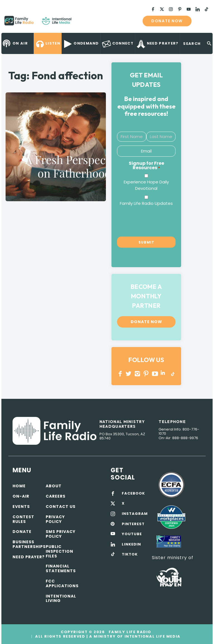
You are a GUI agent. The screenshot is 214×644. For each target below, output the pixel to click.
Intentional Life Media (152, 636)
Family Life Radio (80, 23)
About (54, 486)
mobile (202, 21)
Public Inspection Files (59, 551)
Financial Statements (61, 568)
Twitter (129, 374)
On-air (21, 496)
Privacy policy (55, 519)
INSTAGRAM (138, 374)
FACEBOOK (133, 493)
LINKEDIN (164, 374)
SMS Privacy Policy (61, 534)
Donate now (167, 21)
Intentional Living (61, 598)
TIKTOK (130, 554)
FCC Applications (62, 583)
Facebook (120, 374)
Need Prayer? (29, 557)
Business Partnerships (29, 544)
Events (21, 507)
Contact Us (61, 507)
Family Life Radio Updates (146, 203)
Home (19, 486)
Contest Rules (23, 519)
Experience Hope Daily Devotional (146, 185)
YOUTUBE (155, 374)
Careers (56, 496)
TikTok (172, 374)
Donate (22, 532)
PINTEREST (146, 374)
